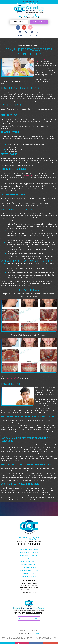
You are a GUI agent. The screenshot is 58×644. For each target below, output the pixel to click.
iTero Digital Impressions (29, 566)
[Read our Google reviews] (24, 27)
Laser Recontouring (29, 572)
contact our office (12, 374)
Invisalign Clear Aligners (29, 548)
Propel (29, 554)
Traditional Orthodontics (29, 545)
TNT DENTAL (37, 629)
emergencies (28, 171)
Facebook (37, 643)
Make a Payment (19, 22)
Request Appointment (39, 22)
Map (32, 31)
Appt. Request (8, 643)
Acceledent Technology (29, 557)
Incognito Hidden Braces (29, 560)
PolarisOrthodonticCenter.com (29, 614)
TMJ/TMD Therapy (29, 569)
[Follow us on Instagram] (30, 27)
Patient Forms (22, 643)
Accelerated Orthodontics (29, 551)
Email (38, 31)
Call (26, 31)
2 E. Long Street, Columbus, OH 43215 (29, 18)
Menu (20, 31)
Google (51, 643)
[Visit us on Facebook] (18, 27)
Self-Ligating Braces (29, 563)
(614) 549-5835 (29, 15)
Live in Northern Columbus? (29, 2)
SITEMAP (29, 628)
